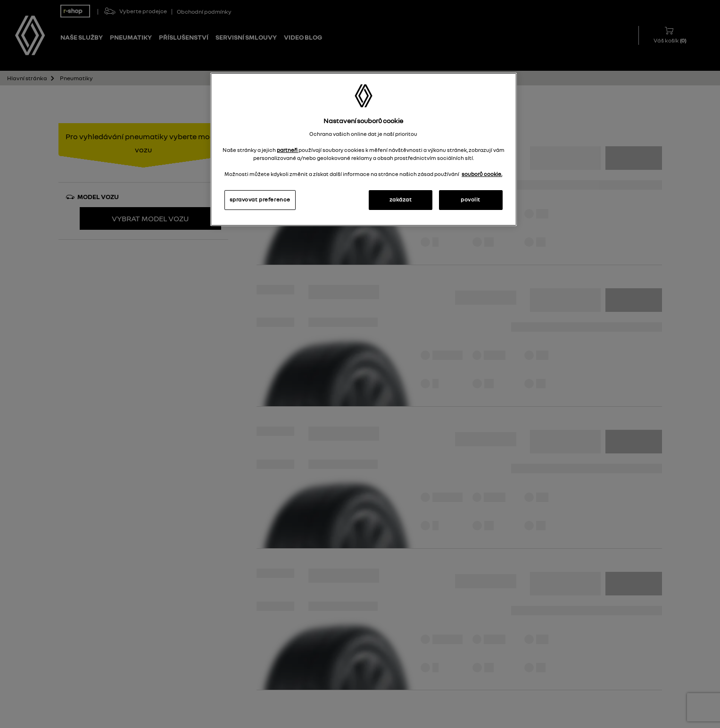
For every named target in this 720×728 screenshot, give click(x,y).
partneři (288, 150)
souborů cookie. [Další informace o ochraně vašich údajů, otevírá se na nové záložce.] (482, 174)
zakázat (401, 200)
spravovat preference (260, 200)
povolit (471, 200)
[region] (364, 149)
